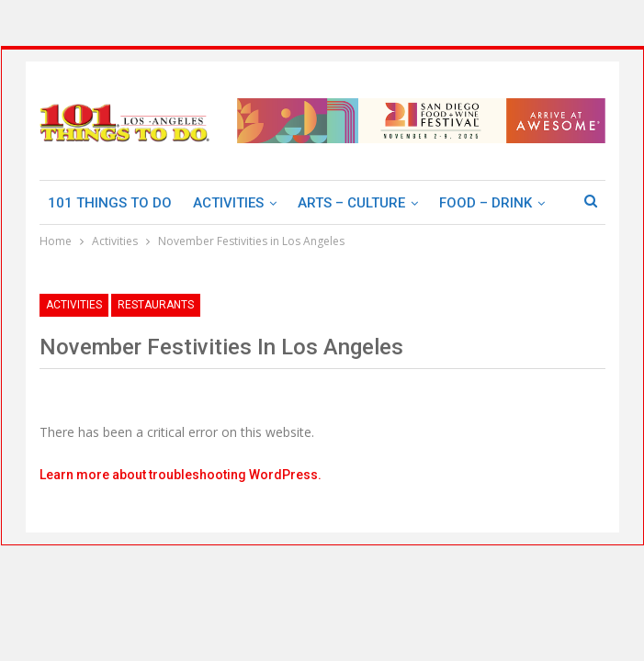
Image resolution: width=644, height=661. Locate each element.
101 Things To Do (110, 203)
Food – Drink (486, 203)
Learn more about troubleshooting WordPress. (181, 475)
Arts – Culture (351, 203)
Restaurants (156, 305)
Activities (228, 203)
